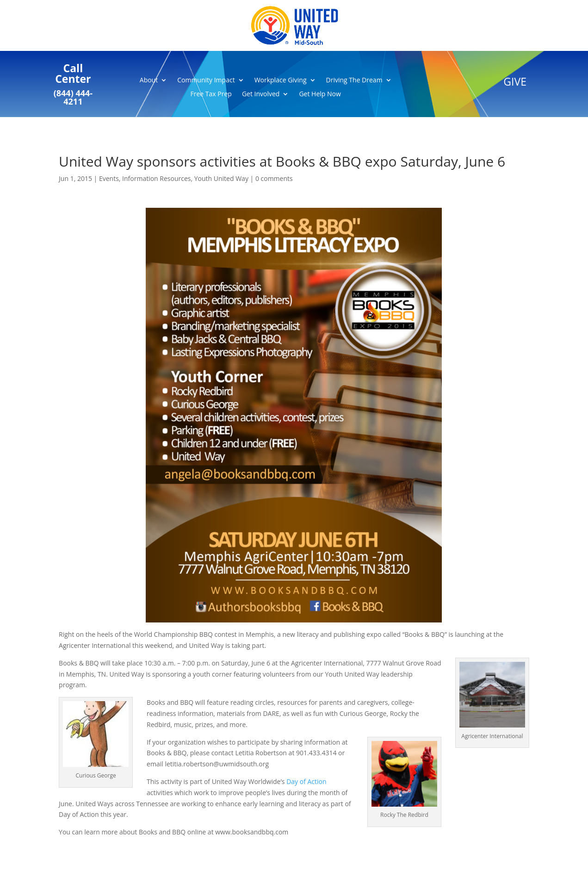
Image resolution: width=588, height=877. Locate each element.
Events (109, 178)
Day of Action (306, 781)
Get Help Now (320, 94)
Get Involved (261, 94)
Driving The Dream (354, 81)
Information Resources (156, 178)
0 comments (274, 178)
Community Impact (206, 81)
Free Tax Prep (211, 94)
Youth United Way (221, 178)
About (149, 81)
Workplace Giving (281, 81)
